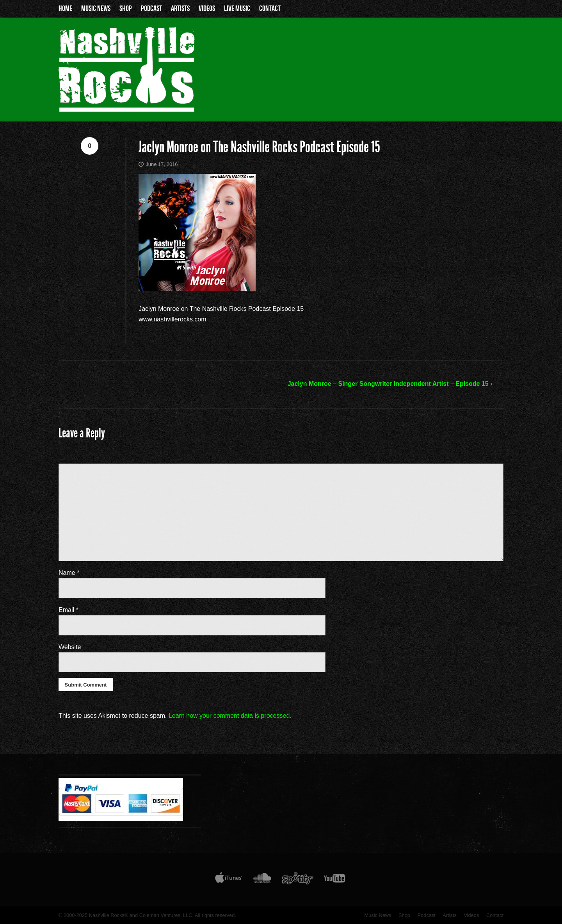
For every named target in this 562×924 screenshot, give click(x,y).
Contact (270, 9)
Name (69, 573)
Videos (207, 9)
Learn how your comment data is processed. (230, 716)
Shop (126, 9)
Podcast (151, 9)
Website (70, 647)
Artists (180, 9)
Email (68, 610)
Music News (96, 9)
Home (65, 9)
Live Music (237, 9)
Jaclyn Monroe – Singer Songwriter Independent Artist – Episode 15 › (390, 384)
